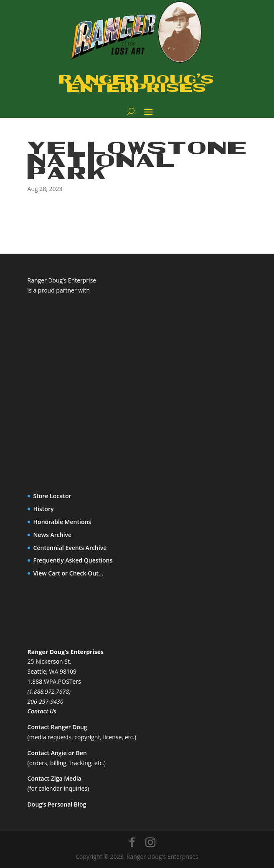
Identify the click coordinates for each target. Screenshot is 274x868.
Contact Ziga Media (55, 778)
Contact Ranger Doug (57, 727)
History (44, 509)
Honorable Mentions (62, 522)
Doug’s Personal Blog (57, 804)
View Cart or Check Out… (68, 573)
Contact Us (42, 711)
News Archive (53, 535)
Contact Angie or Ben (57, 753)
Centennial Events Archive (70, 548)
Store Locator (52, 496)
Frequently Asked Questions (73, 560)
